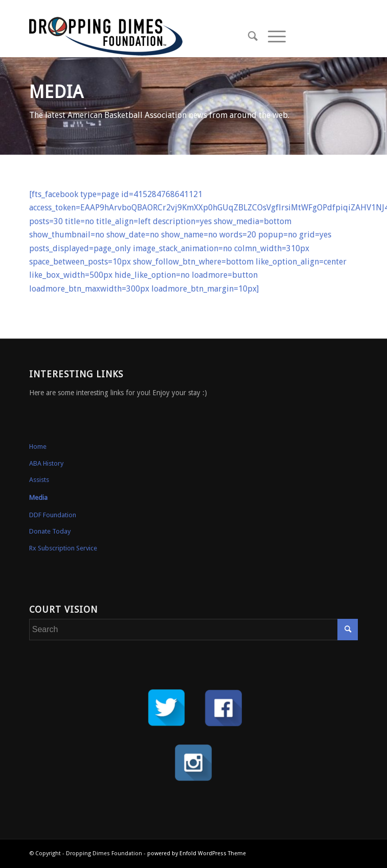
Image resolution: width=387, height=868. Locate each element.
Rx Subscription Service (63, 548)
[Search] (248, 36)
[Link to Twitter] (320, 37)
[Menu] (272, 36)
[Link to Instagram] (350, 37)
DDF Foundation (53, 515)
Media (38, 498)
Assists (39, 480)
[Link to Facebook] (335, 37)
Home (38, 447)
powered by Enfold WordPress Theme (197, 853)
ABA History (46, 463)
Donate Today (50, 531)
